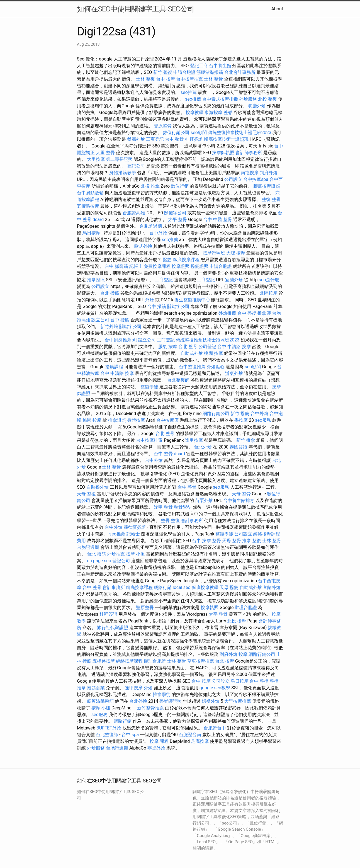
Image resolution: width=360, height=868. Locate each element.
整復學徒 (149, 387)
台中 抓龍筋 (116, 266)
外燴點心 (216, 367)
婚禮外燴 (211, 701)
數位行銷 (180, 186)
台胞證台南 (190, 735)
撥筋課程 (114, 367)
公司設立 (233, 179)
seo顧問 (199, 133)
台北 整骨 (188, 347)
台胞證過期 (151, 226)
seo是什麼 (269, 280)
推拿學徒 (162, 694)
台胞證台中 (215, 728)
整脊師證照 (171, 701)
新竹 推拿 (246, 440)
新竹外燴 (109, 327)
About (277, 9)
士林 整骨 (213, 79)
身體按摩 (136, 420)
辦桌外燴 (234, 373)
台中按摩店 (167, 420)
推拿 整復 (252, 541)
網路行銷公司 (216, 414)
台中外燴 (158, 233)
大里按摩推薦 (238, 701)
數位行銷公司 (176, 133)
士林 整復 (145, 79)
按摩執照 (210, 608)
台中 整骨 (174, 139)
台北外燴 (203, 447)
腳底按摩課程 (186, 260)
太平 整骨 (177, 220)
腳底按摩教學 (205, 587)
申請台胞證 (184, 72)
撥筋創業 (96, 688)
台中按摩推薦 (189, 79)
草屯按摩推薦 (201, 661)
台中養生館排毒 (239, 500)
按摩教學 (194, 112)
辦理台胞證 (246, 608)
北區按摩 (269, 293)
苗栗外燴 (204, 500)
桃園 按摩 (213, 353)
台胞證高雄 (134, 213)
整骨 (165, 521)
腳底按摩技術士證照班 (226, 139)
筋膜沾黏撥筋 (210, 72)
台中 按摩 (166, 79)
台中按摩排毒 (149, 440)
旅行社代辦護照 (113, 628)
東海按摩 (213, 112)
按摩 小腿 (135, 554)
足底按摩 (200, 741)
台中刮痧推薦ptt (121, 340)
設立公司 (100, 320)
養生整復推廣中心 (192, 300)
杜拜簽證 (194, 139)
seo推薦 (189, 92)
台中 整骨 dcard (169, 454)
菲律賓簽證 (135, 527)
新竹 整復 (163, 72)
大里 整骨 (105, 153)
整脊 (228, 112)
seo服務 (263, 420)
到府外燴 (269, 173)
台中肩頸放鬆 (90, 193)
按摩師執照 (223, 153)
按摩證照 (181, 266)
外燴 (150, 300)
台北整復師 (178, 380)
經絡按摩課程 (129, 661)
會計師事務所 (249, 153)
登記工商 (199, 66)
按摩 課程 (159, 741)
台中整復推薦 (192, 367)
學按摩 (241, 420)
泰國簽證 (239, 447)
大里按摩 (96, 159)
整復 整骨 (271, 199)
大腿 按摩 (236, 253)
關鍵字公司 (175, 213)
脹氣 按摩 (168, 347)
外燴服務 (248, 99)
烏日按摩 (91, 233)
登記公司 (136, 166)
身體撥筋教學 (123, 173)
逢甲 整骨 (163, 507)
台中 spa (130, 735)
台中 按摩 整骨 (206, 541)
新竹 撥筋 (240, 414)
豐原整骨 (163, 126)
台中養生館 (220, 66)
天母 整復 (86, 494)
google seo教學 (215, 688)
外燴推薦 (227, 313)
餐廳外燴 (257, 106)
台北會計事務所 (240, 72)
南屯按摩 (250, 173)
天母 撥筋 (229, 587)
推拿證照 (96, 280)
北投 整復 (267, 99)
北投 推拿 (150, 186)
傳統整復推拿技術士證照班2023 (240, 133)
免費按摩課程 (157, 266)
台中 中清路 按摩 (234, 347)
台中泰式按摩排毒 (220, 99)
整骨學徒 (183, 507)
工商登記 (155, 139)
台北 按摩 (225, 661)
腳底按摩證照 (267, 186)
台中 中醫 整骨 (218, 220)
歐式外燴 (143, 246)
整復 (175, 521)
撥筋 (167, 260)
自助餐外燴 (98, 487)
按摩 (243, 654)
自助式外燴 (192, 353)
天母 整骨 (241, 494)
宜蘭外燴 (234, 280)
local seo (182, 587)
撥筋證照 (200, 266)
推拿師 (264, 313)
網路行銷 (163, 587)
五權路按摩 (88, 206)
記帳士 (136, 266)
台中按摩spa (256, 179)
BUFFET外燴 (109, 728)
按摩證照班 (214, 253)
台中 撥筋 (157, 306)
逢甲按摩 (194, 440)
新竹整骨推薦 (150, 708)
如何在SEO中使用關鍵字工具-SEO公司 (136, 9)
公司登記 (207, 347)
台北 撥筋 (110, 293)
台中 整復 (247, 313)
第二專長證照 (119, 159)
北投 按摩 (237, 621)
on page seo (99, 561)
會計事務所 (192, 521)
